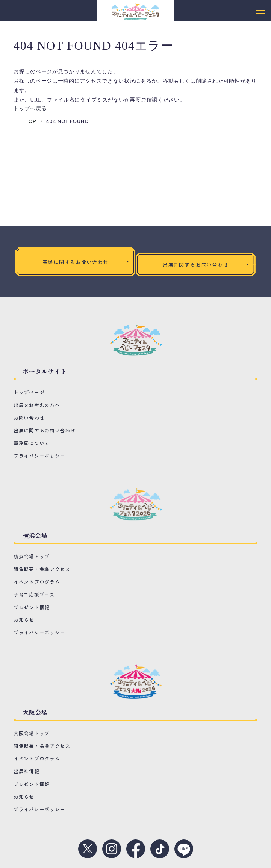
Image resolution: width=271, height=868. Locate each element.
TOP (31, 121)
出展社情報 (26, 771)
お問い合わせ (29, 418)
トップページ (29, 392)
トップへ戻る (30, 108)
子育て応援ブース (34, 594)
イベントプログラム (37, 582)
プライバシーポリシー (39, 456)
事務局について (32, 443)
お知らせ (24, 620)
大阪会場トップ (32, 733)
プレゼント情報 (32, 607)
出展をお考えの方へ (37, 405)
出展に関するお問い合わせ (44, 430)
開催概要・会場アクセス (42, 569)
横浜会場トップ (32, 556)
